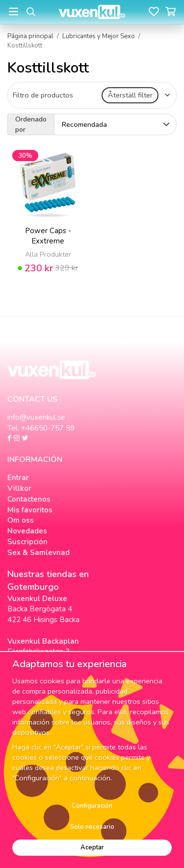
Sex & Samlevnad (39, 553)
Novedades (27, 531)
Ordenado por (31, 124)
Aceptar (92, 847)
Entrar (18, 478)
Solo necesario (92, 827)
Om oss (21, 520)
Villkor (19, 488)
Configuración (92, 806)
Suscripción (27, 542)
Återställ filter (130, 95)
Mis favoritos (30, 510)
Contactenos (29, 499)
